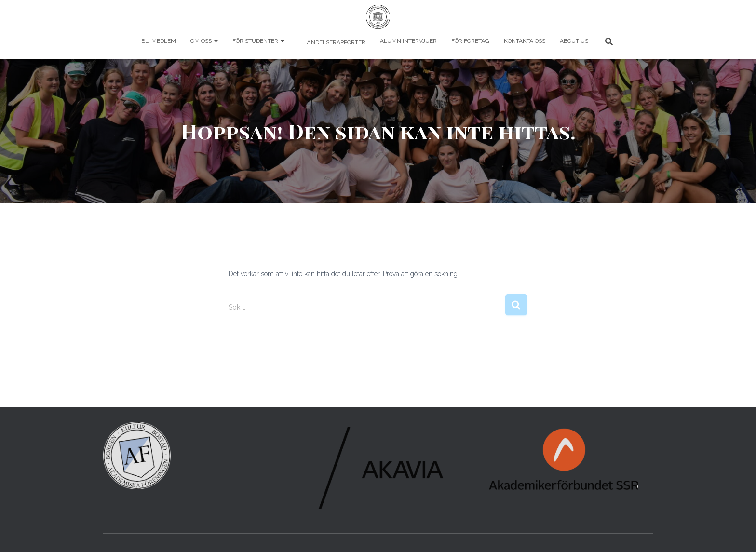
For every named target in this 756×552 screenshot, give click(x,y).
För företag (470, 41)
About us (574, 41)
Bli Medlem (159, 41)
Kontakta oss (525, 41)
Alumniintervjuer (408, 41)
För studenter (258, 41)
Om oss (204, 41)
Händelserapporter (333, 42)
